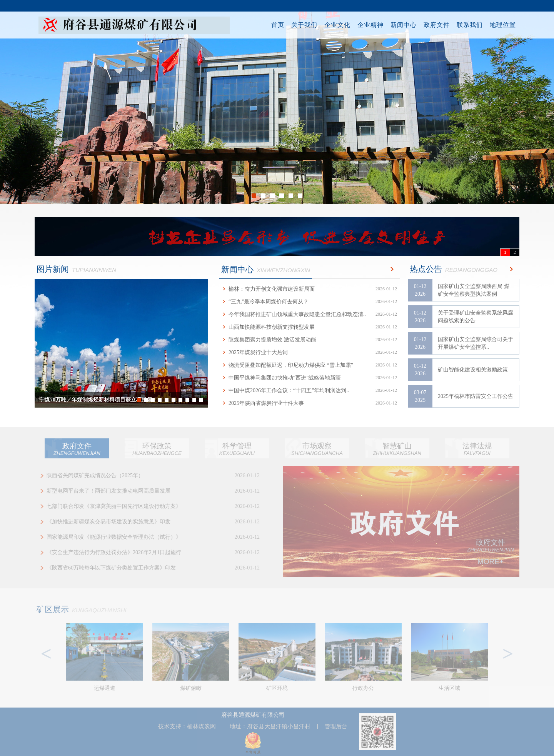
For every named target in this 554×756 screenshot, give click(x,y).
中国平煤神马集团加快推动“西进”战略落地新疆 (310, 378)
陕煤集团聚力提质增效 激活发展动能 (310, 340)
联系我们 (467, 25)
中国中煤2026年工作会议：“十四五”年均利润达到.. (310, 390)
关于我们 (302, 25)
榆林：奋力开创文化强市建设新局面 (310, 289)
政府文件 (434, 25)
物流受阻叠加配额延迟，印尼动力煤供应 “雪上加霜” (310, 365)
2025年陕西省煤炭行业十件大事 (310, 403)
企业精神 (368, 25)
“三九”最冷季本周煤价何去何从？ (310, 302)
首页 (275, 25)
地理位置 (501, 25)
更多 (390, 269)
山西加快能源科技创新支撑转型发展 (310, 327)
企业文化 (335, 25)
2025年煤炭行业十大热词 (310, 352)
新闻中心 (401, 25)
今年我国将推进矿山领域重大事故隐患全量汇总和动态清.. (310, 314)
